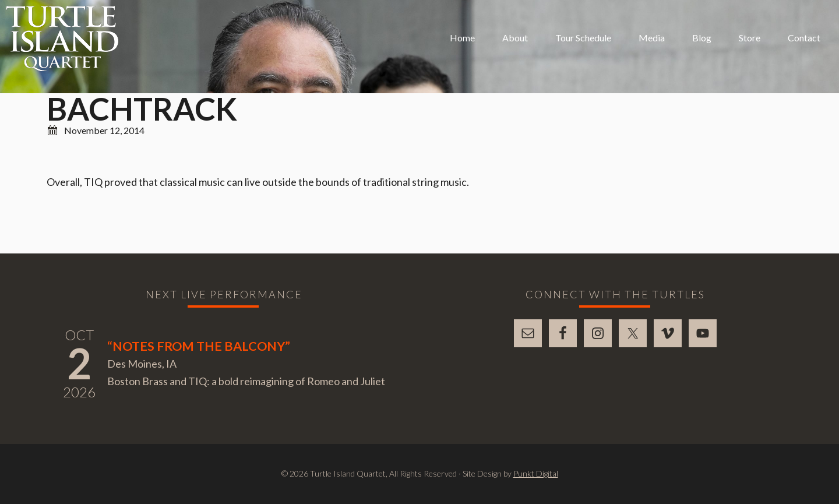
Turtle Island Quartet (62, 38)
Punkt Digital (536, 473)
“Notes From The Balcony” (199, 346)
